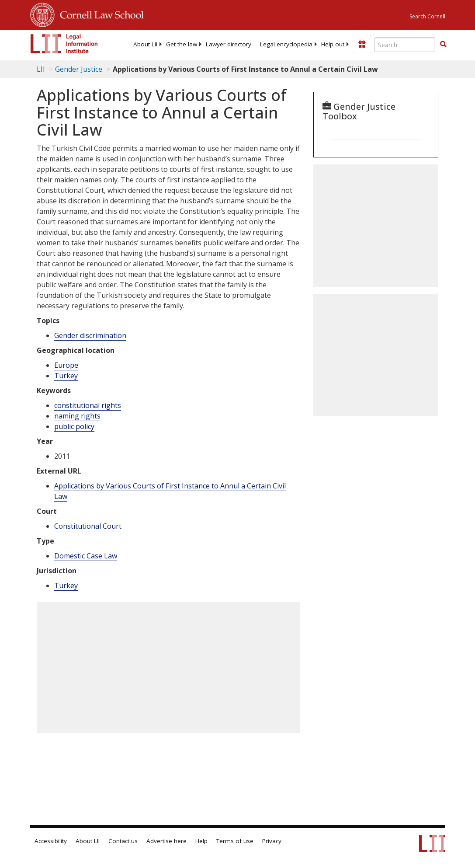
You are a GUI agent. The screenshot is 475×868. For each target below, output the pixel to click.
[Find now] (443, 45)
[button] (443, 44)
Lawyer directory (229, 44)
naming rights (77, 416)
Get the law (182, 44)
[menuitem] (145, 44)
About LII (145, 44)
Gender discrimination (90, 335)
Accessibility (51, 841)
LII (41, 69)
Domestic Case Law (86, 556)
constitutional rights (88, 405)
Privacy (272, 841)
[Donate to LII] (362, 44)
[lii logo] (64, 44)
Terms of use (235, 841)
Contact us (123, 841)
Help (201, 841)
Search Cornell (427, 16)
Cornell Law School (99, 14)
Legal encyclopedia (286, 44)
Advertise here (166, 841)
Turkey (66, 376)
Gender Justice (79, 69)
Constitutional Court (88, 526)
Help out (333, 44)
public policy (74, 426)
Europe (66, 365)
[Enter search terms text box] (405, 45)
